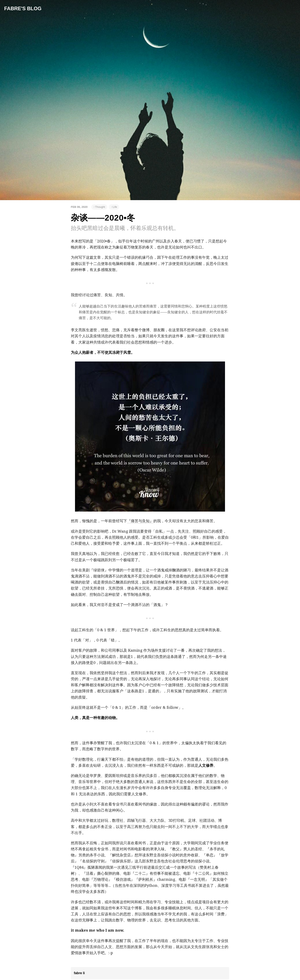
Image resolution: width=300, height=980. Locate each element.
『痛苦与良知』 (140, 521)
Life (115, 207)
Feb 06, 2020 (79, 207)
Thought (100, 207)
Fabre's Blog (23, 8)
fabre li (79, 973)
